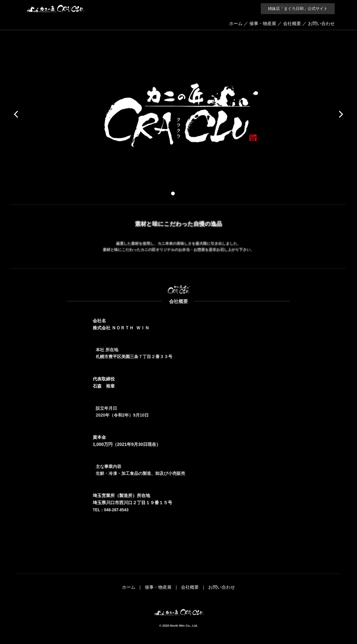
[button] (173, 193)
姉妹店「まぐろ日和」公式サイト (298, 9)
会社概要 (292, 24)
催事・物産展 (263, 24)
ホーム (236, 24)
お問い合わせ (321, 24)
